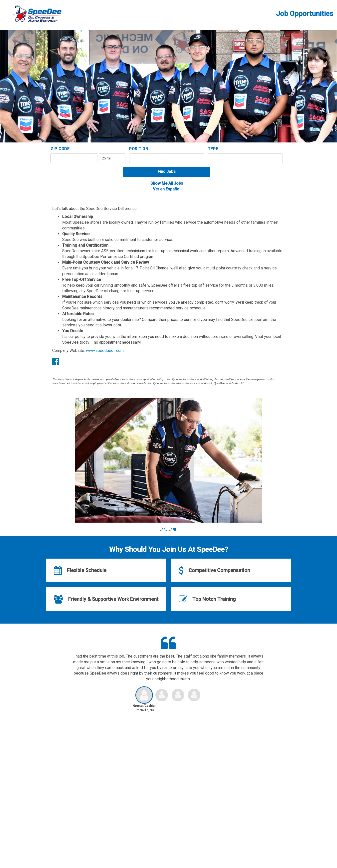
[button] (161, 529)
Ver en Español (167, 189)
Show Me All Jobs (167, 183)
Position (139, 149)
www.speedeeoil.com (105, 351)
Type (213, 149)
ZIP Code (60, 149)
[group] (169, 460)
